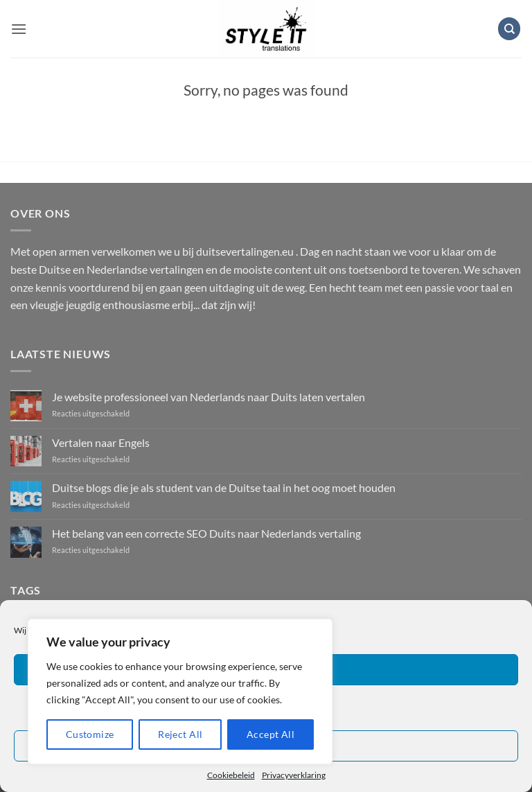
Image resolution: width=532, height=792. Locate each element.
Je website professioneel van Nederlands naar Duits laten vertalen (209, 397)
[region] (180, 692)
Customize (90, 734)
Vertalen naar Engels (101, 442)
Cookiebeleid (231, 775)
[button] (19, 29)
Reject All (180, 734)
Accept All (271, 734)
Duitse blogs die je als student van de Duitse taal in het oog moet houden (224, 487)
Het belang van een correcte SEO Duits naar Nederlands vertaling (206, 533)
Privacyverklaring (294, 775)
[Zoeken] (509, 29)
